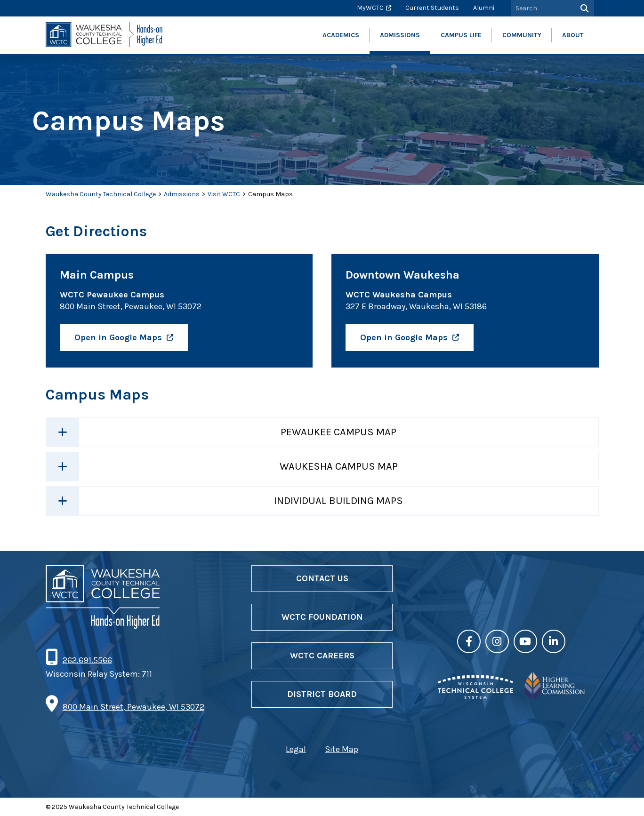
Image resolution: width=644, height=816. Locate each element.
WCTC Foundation (322, 617)
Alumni (484, 8)
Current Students (432, 8)
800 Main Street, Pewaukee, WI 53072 (133, 707)
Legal (296, 749)
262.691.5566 (87, 660)
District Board (322, 694)
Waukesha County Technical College (101, 194)
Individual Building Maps (338, 501)
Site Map (342, 749)
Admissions (182, 194)
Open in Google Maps (118, 337)
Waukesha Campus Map (339, 466)
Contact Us (322, 578)
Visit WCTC (224, 194)
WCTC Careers (322, 656)
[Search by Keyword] (542, 8)
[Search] (584, 8)
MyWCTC (370, 8)
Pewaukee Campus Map (338, 432)
